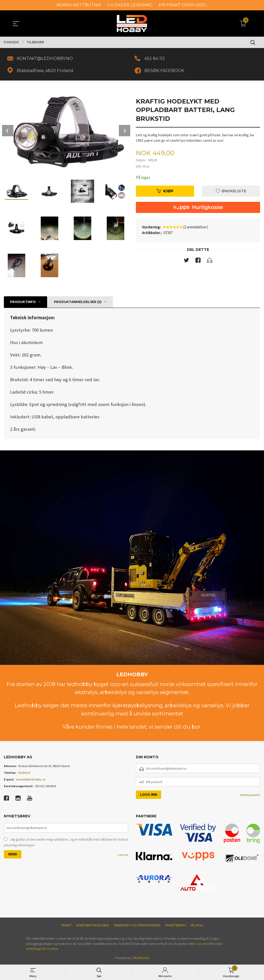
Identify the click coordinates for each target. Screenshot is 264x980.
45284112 (24, 773)
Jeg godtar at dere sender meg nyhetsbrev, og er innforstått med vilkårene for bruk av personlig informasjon (66, 842)
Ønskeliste (231, 191)
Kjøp (165, 191)
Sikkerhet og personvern (137, 925)
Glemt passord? (250, 795)
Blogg (197, 925)
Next (125, 131)
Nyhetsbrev (176, 925)
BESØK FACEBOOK (164, 71)
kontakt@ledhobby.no (31, 779)
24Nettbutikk (141, 958)
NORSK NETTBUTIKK (79, 5)
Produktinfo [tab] (23, 302)
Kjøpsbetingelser (93, 925)
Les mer (123, 855)
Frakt (66, 925)
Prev (8, 131)
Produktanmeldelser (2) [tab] (78, 302)
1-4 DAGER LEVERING (130, 5)
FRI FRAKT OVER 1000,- (183, 5)
